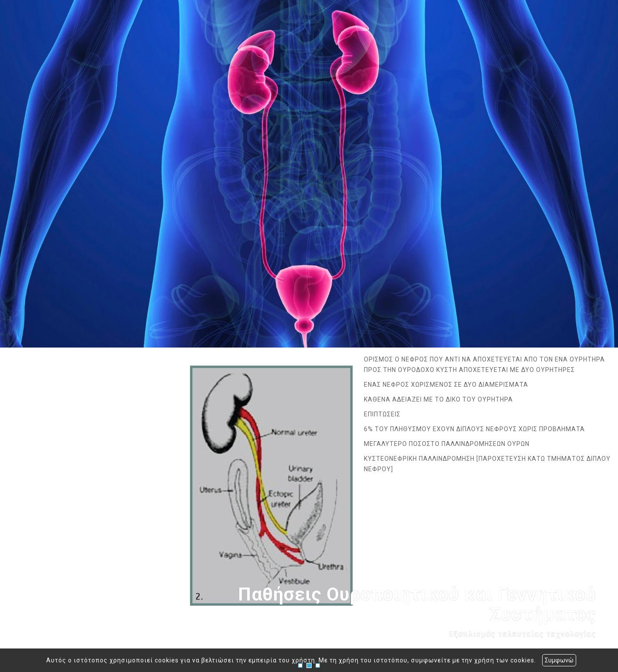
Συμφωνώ (559, 660)
